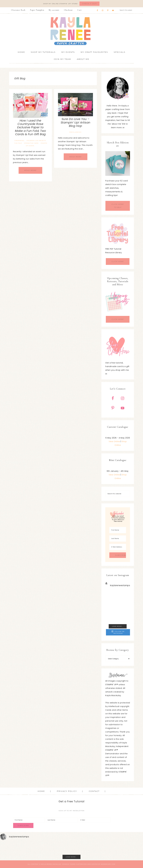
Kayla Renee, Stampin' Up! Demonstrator (71, 31)
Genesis (66, 864)
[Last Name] (118, 539)
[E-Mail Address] (118, 547)
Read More (30, 170)
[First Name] (118, 530)
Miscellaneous (75, 132)
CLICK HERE (118, 261)
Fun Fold (18, 143)
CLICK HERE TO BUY (118, 206)
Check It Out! (90, 4)
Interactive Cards (31, 143)
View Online (114, 441)
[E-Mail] (95, 820)
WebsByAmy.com (108, 864)
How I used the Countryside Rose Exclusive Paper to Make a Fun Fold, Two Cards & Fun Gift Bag (30, 127)
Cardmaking (19, 141)
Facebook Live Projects (36, 141)
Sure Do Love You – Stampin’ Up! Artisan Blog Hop (76, 122)
